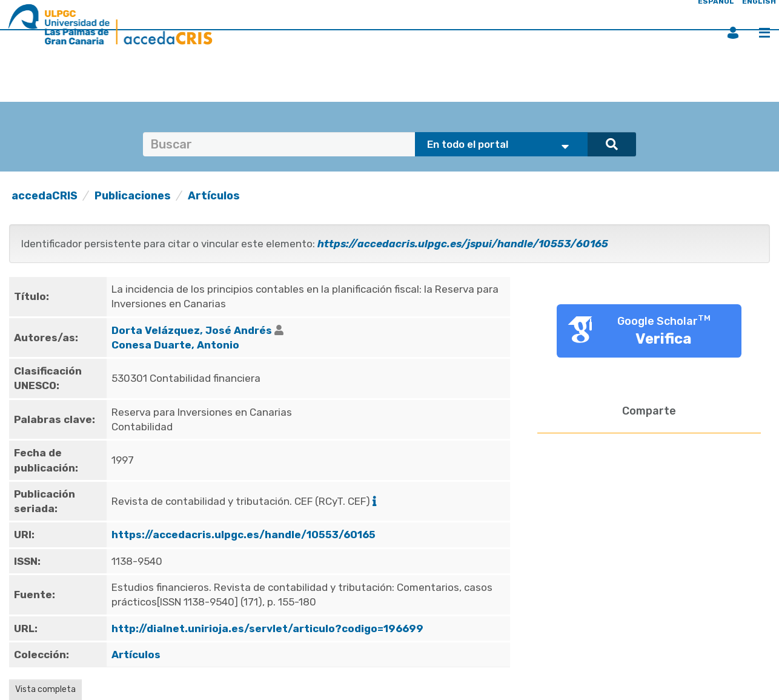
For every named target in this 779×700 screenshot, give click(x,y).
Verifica (664, 339)
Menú (764, 33)
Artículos (214, 196)
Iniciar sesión (733, 33)
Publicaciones (133, 196)
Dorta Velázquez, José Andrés (192, 330)
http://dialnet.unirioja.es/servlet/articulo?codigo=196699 (267, 628)
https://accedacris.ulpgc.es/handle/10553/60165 (244, 535)
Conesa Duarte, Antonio (175, 345)
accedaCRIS (45, 196)
